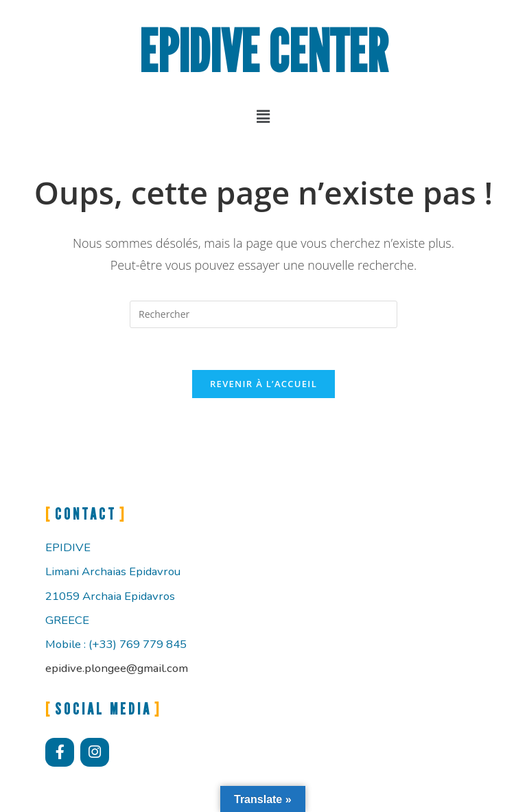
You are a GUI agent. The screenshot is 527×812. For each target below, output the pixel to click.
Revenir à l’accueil (263, 384)
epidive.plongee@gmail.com (117, 668)
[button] (263, 116)
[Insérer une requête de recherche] (263, 314)
